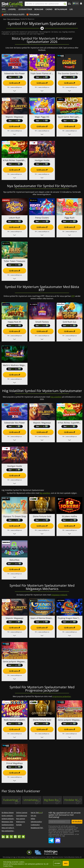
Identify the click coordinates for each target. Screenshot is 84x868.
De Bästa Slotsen (8, 813)
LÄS (71, 9)
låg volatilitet (45, 493)
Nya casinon (21, 819)
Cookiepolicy (35, 825)
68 (42, 164)
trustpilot (23, 836)
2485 (69, 520)
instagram (15, 836)
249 (42, 520)
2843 (15, 564)
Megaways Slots (7, 822)
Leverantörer (25, 9)
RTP (73, 296)
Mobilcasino (21, 822)
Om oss (33, 816)
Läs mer (57, 863)
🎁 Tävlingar (33, 14)
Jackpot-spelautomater (10, 819)
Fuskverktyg (10, 800)
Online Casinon (22, 813)
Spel (4, 9)
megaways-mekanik (59, 595)
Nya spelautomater (9, 831)
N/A (15, 221)
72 (15, 520)
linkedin (3, 836)
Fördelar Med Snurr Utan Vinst (73, 800)
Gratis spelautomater (9, 816)
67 (15, 164)
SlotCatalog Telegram (51, 840)
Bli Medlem (77, 822)
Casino (49, 9)
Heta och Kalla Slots (14, 14)
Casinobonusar (22, 816)
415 (69, 622)
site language (74, 3)
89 (42, 622)
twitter (11, 836)
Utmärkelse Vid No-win (33, 800)
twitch (19, 836)
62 (69, 121)
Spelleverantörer (8, 825)
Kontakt (19, 825)
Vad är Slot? (37, 813)
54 (42, 121)
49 (15, 121)
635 (15, 665)
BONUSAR (39, 9)
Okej (66, 863)
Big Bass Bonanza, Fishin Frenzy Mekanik (53, 800)
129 (15, 724)
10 (15, 77)
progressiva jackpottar (62, 696)
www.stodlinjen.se (16, 87)
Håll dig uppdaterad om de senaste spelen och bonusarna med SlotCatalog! (65, 815)
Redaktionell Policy (38, 828)
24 (42, 77)
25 (69, 77)
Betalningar (61, 9)
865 (15, 767)
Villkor (33, 819)
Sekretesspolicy (36, 822)
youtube (7, 836)
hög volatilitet (56, 397)
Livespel (12, 9)
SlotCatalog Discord (58, 840)
